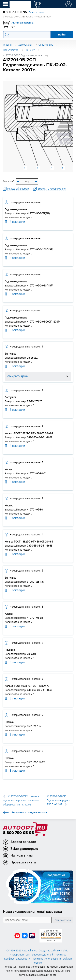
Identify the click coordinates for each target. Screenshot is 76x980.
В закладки (15, 222)
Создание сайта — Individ (54, 951)
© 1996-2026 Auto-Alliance (22, 951)
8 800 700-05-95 (18, 833)
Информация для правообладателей (31, 955)
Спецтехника (46, 45)
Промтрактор (11, 50)
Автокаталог (25, 45)
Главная (7, 45)
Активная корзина (22, 23)
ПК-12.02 (30, 50)
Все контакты (37, 12)
